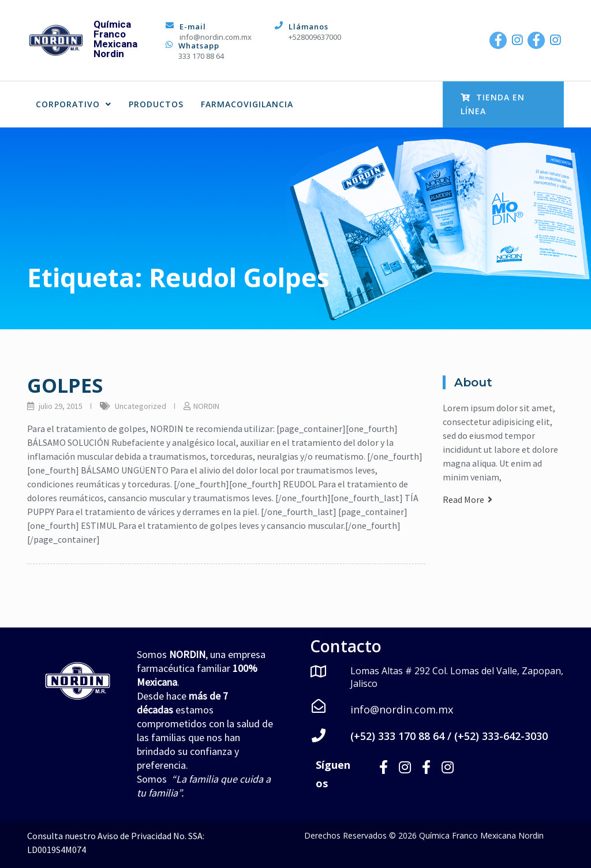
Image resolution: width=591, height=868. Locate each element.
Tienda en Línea (493, 104)
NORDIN (206, 406)
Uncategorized (141, 406)
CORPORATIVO (74, 104)
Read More (467, 499)
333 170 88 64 (201, 56)
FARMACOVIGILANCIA (247, 104)
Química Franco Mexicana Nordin (115, 39)
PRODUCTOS (156, 104)
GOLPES (65, 385)
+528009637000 (315, 37)
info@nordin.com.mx (216, 37)
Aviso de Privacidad (134, 836)
